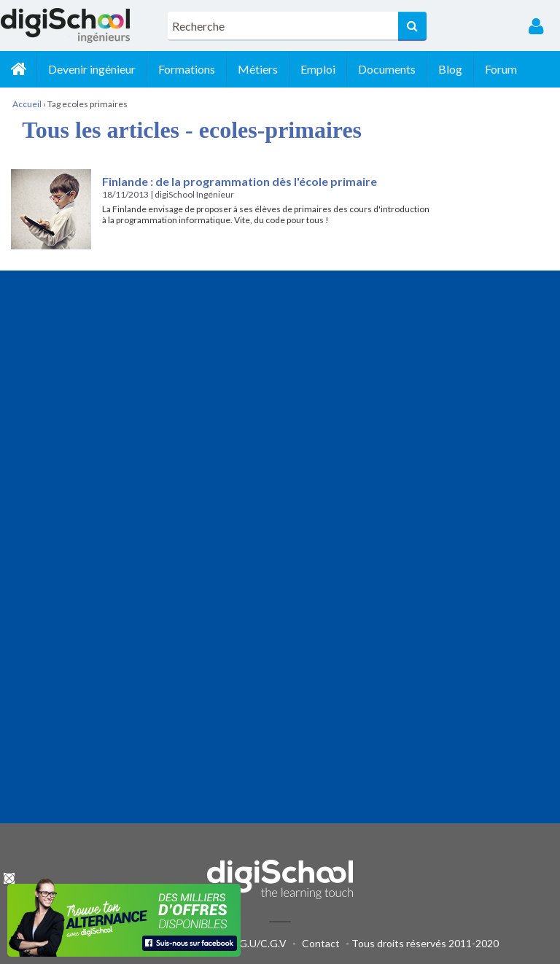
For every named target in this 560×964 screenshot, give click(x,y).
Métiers (258, 69)
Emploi (318, 69)
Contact (321, 943)
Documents (387, 69)
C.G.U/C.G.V (258, 943)
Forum (501, 69)
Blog (450, 69)
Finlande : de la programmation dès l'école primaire (241, 181)
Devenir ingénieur (92, 69)
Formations (187, 69)
